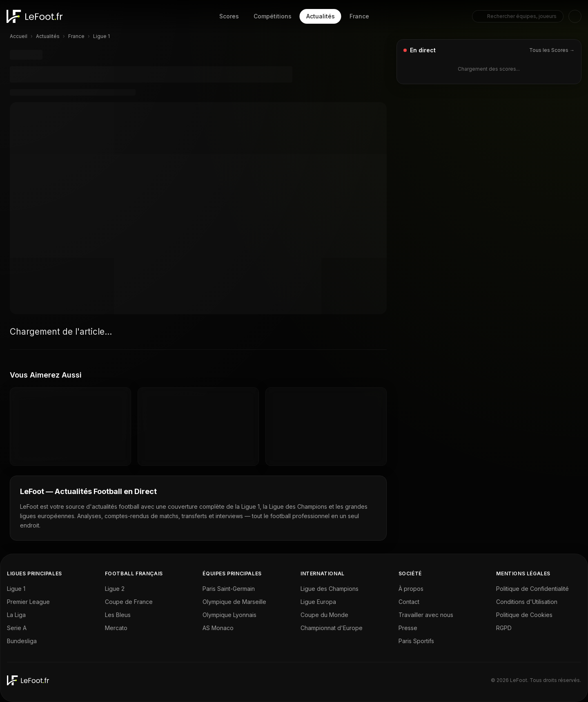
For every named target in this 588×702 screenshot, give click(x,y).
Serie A (17, 628)
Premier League (28, 602)
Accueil (19, 36)
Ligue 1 (16, 589)
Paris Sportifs (416, 641)
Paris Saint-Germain (229, 589)
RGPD (504, 628)
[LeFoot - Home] (35, 16)
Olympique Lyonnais (229, 615)
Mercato (116, 628)
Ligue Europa (318, 602)
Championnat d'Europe (332, 628)
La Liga (16, 615)
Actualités (321, 16)
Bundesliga (22, 641)
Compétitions (273, 16)
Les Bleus (118, 615)
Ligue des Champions (330, 589)
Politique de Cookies (524, 615)
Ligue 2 (115, 589)
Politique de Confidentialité (532, 589)
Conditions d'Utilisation (527, 602)
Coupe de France (129, 602)
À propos (411, 589)
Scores (229, 16)
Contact (409, 602)
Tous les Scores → (552, 50)
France (359, 16)
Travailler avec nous (426, 615)
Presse (408, 628)
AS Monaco (218, 628)
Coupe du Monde (324, 615)
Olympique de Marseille (234, 602)
